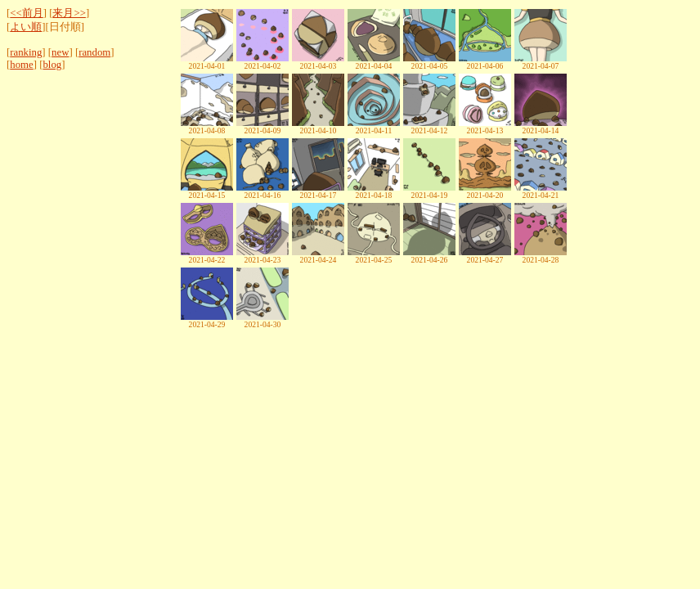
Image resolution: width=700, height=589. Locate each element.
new (60, 52)
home (21, 65)
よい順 (26, 27)
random (94, 52)
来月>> (69, 13)
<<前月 (26, 13)
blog (52, 65)
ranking (26, 52)
